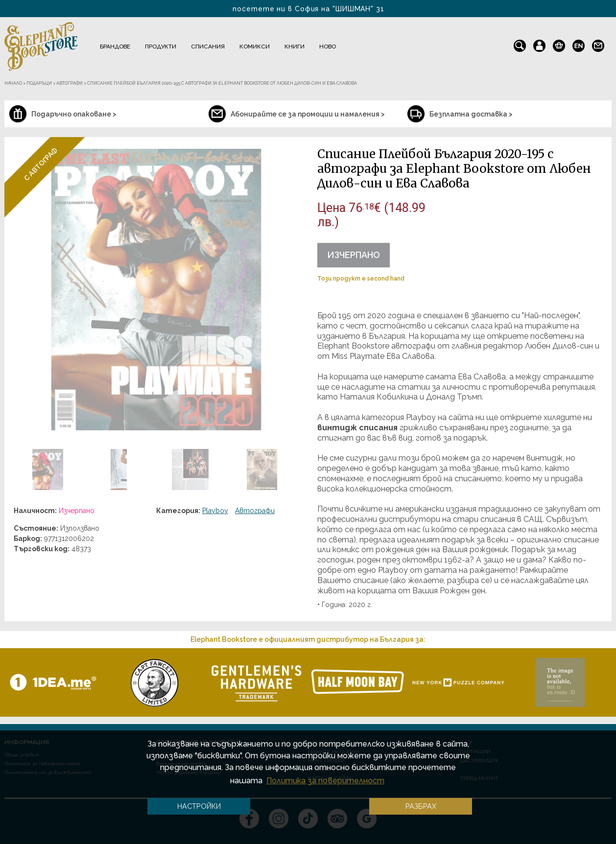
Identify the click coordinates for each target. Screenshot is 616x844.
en (579, 44)
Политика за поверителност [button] (325, 781)
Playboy (215, 511)
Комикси (255, 47)
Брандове (115, 47)
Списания (208, 47)
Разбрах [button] (421, 806)
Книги (295, 47)
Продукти (161, 47)
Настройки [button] (199, 806)
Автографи (255, 511)
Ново (328, 47)
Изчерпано (354, 255)
